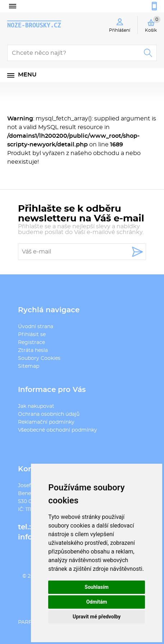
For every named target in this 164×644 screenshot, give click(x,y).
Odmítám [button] (97, 602)
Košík (153, 24)
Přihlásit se (32, 335)
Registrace (31, 343)
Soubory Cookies (39, 358)
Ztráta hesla (33, 350)
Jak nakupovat (36, 406)
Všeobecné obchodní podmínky (58, 430)
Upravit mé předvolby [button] (97, 617)
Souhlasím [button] (97, 587)
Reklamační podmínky (46, 422)
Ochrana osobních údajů (49, 414)
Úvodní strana (36, 327)
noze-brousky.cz (34, 25)
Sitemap (29, 366)
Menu (27, 75)
